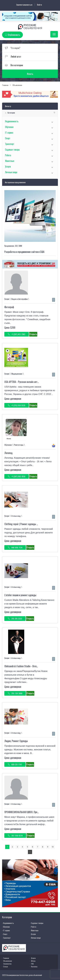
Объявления (8, 961)
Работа (8, 155)
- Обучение (6, 927)
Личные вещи (11, 172)
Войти (39, 5)
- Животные (34, 930)
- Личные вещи (35, 938)
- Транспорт (6, 938)
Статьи (6, 967)
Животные (10, 161)
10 (53, 847)
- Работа (33, 927)
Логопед (8, 453)
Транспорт (10, 144)
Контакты (34, 967)
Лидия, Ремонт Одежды (16, 741)
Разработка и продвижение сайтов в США (24, 252)
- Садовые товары (37, 923)
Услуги (8, 166)
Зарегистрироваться (24, 5)
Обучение (9, 127)
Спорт (8, 138)
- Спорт (5, 934)
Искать (30, 74)
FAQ (32, 964)
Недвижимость (12, 121)
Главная (6, 958)
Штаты (33, 961)
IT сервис (9, 133)
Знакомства (7, 964)
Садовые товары (12, 150)
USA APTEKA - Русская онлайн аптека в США (26, 382)
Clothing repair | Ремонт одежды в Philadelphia (27, 524)
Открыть (33, 334)
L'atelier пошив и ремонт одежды (20, 595)
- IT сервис (6, 930)
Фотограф (9, 307)
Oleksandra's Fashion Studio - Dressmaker (24, 666)
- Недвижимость (8, 923)
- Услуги (33, 934)
